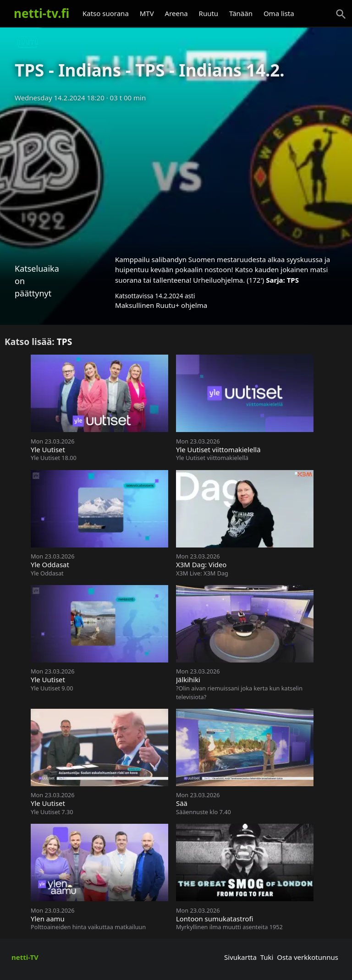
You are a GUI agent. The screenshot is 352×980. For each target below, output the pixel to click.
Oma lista (279, 13)
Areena (176, 13)
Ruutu (209, 13)
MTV (147, 13)
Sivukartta (240, 957)
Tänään (241, 13)
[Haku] (341, 14)
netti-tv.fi (41, 13)
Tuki (267, 957)
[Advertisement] (176, 175)
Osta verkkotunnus (308, 957)
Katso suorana (106, 13)
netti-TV (25, 957)
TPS (293, 280)
